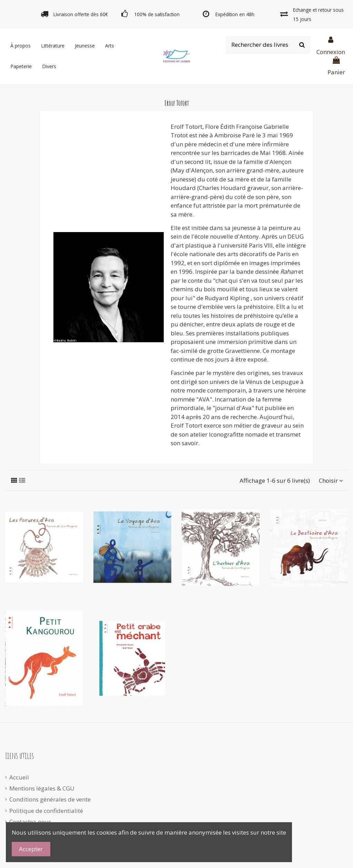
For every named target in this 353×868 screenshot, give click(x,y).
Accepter (31, 849)
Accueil (19, 777)
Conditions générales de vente (50, 799)
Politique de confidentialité (46, 811)
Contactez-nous (30, 822)
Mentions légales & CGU (42, 788)
